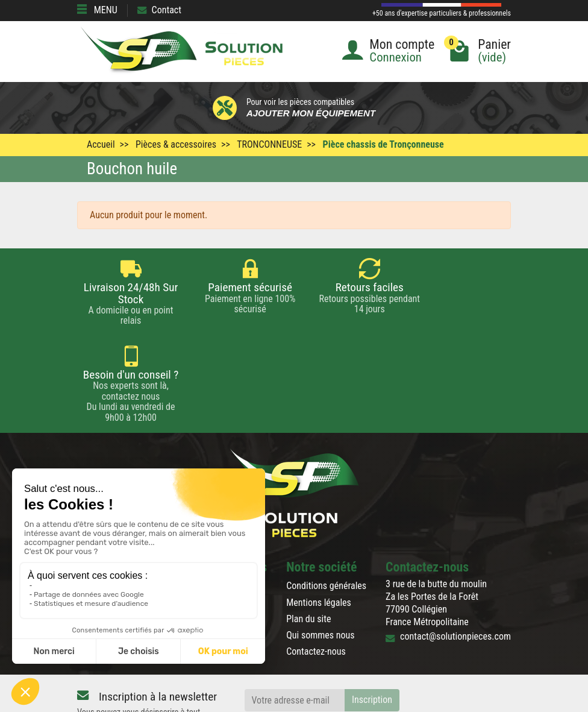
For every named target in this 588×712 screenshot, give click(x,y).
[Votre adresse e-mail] (295, 613)
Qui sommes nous (320, 548)
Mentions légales (319, 515)
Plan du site (308, 531)
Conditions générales (326, 499)
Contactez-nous (316, 565)
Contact (159, 10)
